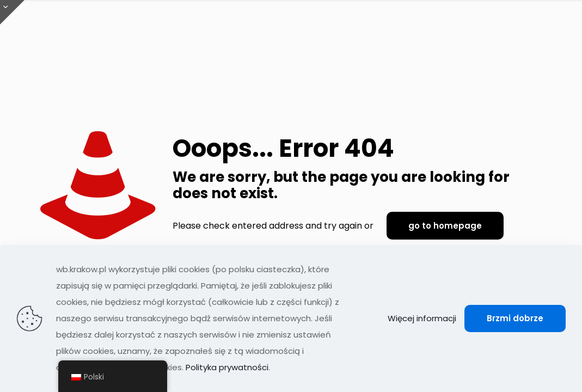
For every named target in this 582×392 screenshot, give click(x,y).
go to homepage (445, 226)
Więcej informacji (422, 318)
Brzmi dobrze (515, 318)
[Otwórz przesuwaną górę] (12, 12)
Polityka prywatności (227, 367)
